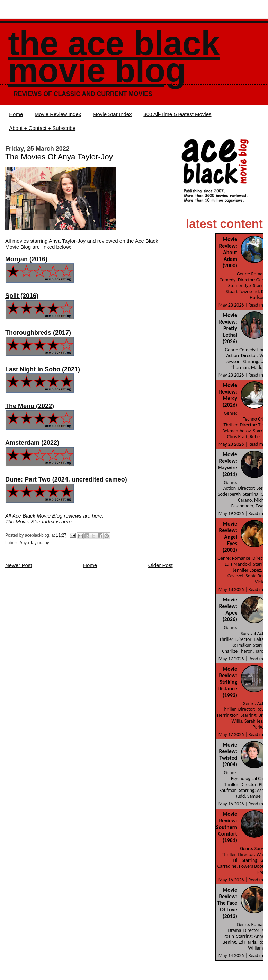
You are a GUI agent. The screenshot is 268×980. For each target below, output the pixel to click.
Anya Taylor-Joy (34, 543)
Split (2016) (22, 296)
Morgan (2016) (26, 259)
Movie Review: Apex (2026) (228, 609)
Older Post (160, 565)
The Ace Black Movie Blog (114, 57)
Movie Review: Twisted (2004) (228, 754)
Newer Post (19, 565)
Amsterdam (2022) (32, 443)
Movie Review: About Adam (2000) (228, 252)
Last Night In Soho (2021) (43, 369)
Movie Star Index (112, 114)
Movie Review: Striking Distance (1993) (227, 682)
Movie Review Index (58, 114)
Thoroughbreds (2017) (38, 333)
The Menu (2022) (30, 406)
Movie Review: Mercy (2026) (228, 395)
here (97, 516)
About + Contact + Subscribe (42, 128)
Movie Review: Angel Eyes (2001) (228, 537)
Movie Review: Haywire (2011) (228, 464)
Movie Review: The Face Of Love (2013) (227, 903)
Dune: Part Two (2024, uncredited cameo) (66, 479)
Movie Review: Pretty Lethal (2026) (228, 328)
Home (16, 114)
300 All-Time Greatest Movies (177, 114)
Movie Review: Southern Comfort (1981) (227, 827)
